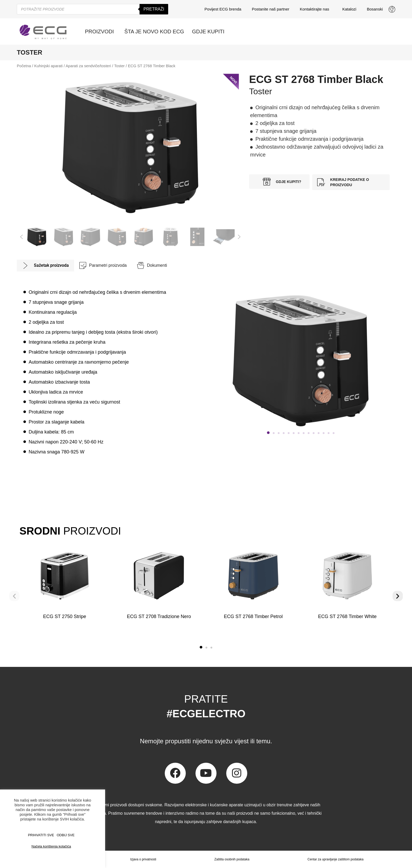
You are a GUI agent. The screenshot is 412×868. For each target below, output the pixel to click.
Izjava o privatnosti (143, 859)
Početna (24, 66)
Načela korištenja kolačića (51, 846)
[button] (22, 237)
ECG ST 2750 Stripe (65, 616)
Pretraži (154, 9)
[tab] (45, 266)
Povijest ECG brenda (223, 9)
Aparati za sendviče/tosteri (88, 66)
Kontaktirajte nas (316, 9)
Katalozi (349, 9)
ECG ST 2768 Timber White (347, 616)
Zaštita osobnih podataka (232, 859)
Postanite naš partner (271, 9)
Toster (119, 66)
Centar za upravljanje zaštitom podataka (336, 859)
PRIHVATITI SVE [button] (41, 835)
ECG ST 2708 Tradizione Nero (159, 616)
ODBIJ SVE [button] (66, 835)
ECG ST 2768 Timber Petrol (253, 616)
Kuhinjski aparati (48, 66)
